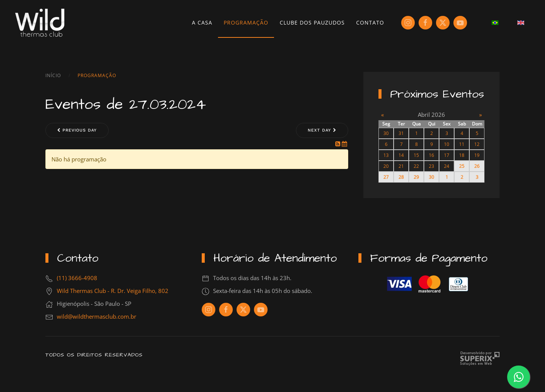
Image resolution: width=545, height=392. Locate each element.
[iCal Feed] (344, 144)
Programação (246, 22)
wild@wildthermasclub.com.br (97, 316)
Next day (322, 130)
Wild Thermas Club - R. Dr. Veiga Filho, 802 (113, 291)
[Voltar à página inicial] (40, 23)
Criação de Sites (480, 359)
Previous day (77, 130)
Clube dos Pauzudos (312, 22)
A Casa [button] (202, 22)
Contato (370, 22)
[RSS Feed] (339, 144)
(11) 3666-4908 (77, 278)
